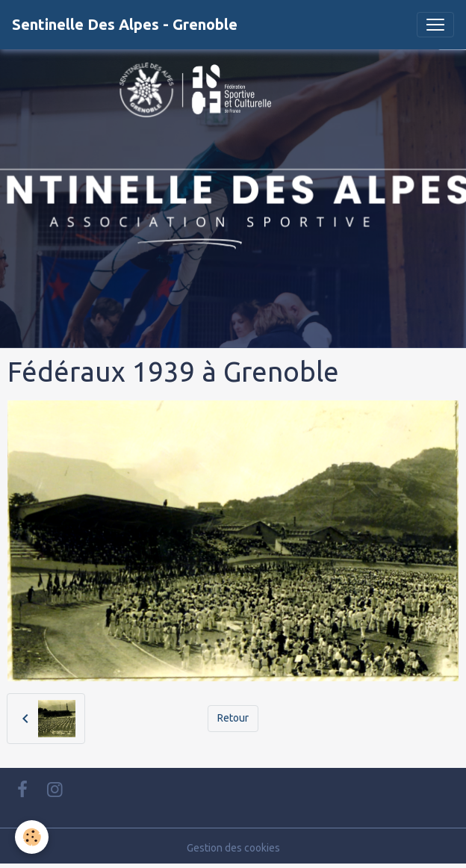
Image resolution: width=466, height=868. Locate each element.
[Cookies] (32, 837)
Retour (233, 718)
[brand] (125, 25)
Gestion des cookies (233, 848)
